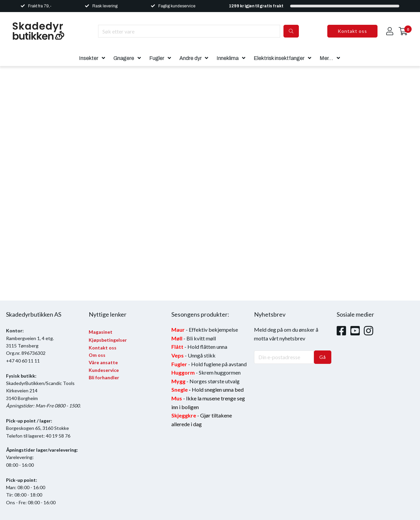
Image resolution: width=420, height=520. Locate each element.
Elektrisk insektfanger (279, 58)
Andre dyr (191, 58)
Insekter (89, 58)
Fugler (157, 58)
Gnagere (124, 58)
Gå (323, 357)
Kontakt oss (352, 31)
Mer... (326, 58)
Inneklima (228, 58)
